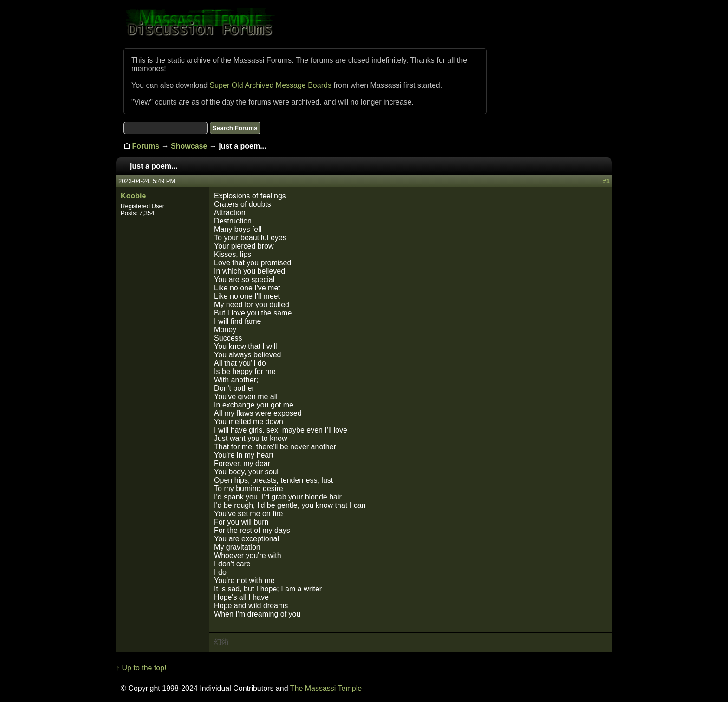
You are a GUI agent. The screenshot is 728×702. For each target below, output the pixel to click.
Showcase (189, 146)
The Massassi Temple (326, 688)
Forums (146, 146)
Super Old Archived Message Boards (271, 85)
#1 (606, 181)
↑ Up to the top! (141, 668)
